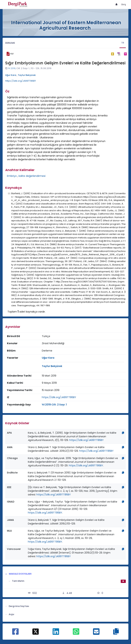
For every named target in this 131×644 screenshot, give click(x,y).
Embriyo (12, 176)
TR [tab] (123, 43)
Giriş (124, 4)
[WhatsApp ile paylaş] (76, 633)
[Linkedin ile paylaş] (56, 633)
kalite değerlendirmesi (32, 176)
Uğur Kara (11, 75)
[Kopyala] (123, 433)
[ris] (119, 54)
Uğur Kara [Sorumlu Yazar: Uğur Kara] (48, 358)
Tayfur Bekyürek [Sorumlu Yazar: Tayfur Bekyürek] (52, 366)
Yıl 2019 (12, 68)
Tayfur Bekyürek (27, 75)
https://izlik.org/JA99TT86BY (21, 81)
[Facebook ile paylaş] (15, 633)
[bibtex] (112, 54)
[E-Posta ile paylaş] (96, 633)
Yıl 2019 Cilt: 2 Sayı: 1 (54, 405)
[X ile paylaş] (36, 631)
